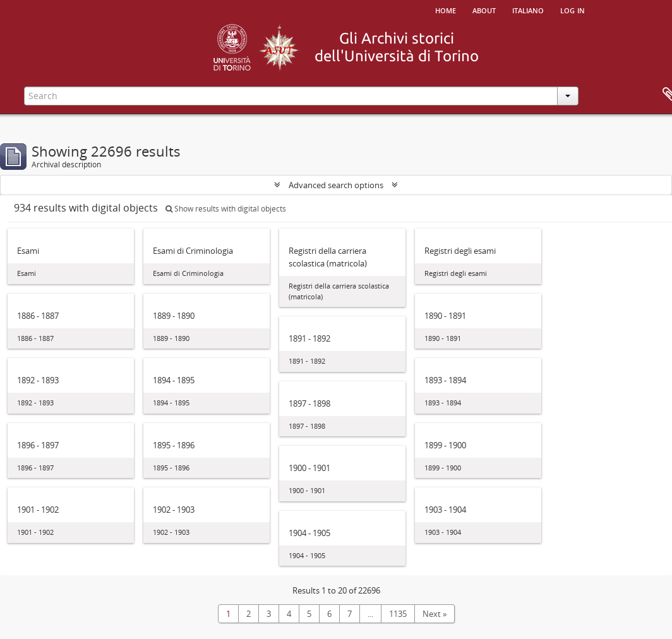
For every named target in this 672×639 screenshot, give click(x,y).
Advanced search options (336, 185)
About (484, 9)
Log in (573, 9)
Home (446, 9)
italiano (528, 9)
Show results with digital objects (226, 209)
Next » (435, 614)
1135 (398, 614)
